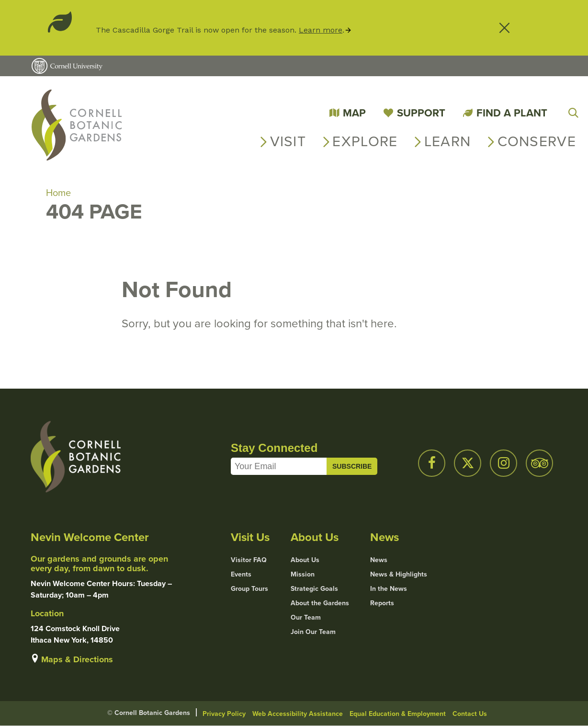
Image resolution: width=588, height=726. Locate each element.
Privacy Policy (224, 714)
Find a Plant (512, 113)
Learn (448, 141)
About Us (305, 560)
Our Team (306, 618)
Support (421, 113)
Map (354, 113)
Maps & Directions (77, 659)
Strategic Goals (314, 589)
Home (58, 193)
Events (241, 575)
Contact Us (470, 714)
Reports (382, 603)
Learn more (321, 30)
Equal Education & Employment (398, 714)
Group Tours (249, 589)
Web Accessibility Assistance (298, 714)
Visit (288, 141)
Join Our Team (313, 632)
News (379, 560)
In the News (389, 589)
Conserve (537, 141)
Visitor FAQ (249, 560)
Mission (303, 575)
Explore (365, 141)
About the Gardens (320, 603)
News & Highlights (399, 575)
